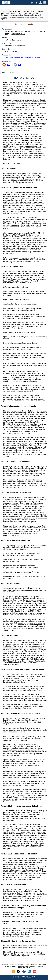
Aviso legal (34, 965)
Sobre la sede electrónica (17, 965)
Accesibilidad (42, 965)
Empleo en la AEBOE (24, 968)
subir (44, 959)
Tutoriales (40, 966)
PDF (8, 65)
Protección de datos (11, 966)
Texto (3, 73)
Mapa (27, 965)
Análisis (11, 73)
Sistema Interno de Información (27, 966)
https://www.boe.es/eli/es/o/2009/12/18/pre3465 (22, 57)
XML (19, 65)
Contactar (5, 965)
